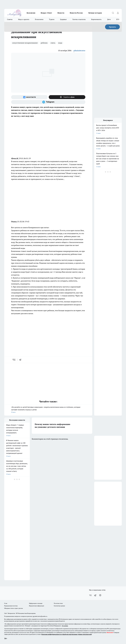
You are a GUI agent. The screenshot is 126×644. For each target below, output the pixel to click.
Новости (61, 13)
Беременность (96, 19)
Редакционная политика (11, 606)
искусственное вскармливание (25, 43)
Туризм (52, 19)
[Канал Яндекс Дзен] (67, 97)
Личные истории (95, 13)
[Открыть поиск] (113, 13)
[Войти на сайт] (118, 13)
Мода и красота (24, 19)
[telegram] (21, 360)
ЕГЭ (118, 19)
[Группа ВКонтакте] (29, 97)
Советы (10, 19)
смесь (53, 43)
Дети (109, 19)
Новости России (76, 13)
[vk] (14, 360)
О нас (6, 603)
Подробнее (65, 626)
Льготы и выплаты (79, 19)
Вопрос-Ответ (46, 13)
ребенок (44, 43)
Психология (39, 19)
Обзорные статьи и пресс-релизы (14, 608)
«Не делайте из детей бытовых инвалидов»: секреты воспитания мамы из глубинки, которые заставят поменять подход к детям (48, 410)
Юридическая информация (37, 606)
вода (60, 43)
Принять (112, 27)
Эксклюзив (31, 13)
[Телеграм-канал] (48, 102)
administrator (79, 50)
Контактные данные (59, 606)
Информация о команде (36, 603)
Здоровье (63, 19)
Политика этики (58, 603)
